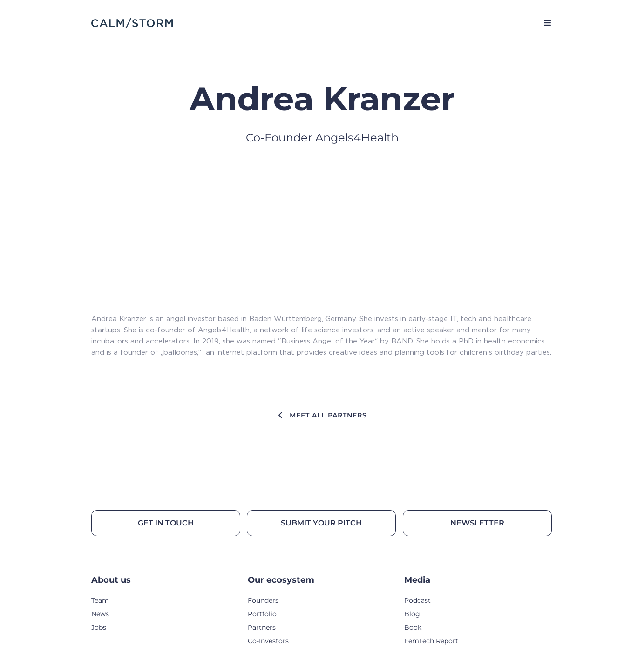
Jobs (99, 627)
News (100, 614)
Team (100, 600)
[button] (543, 23)
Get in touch (166, 523)
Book (413, 627)
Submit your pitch (321, 523)
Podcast (417, 600)
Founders (263, 600)
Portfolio (262, 614)
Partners (262, 627)
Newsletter (477, 523)
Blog (412, 614)
